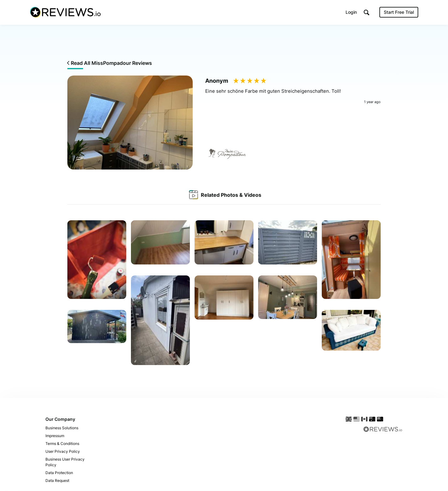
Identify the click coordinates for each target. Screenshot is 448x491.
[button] (367, 13)
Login (351, 12)
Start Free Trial (399, 12)
